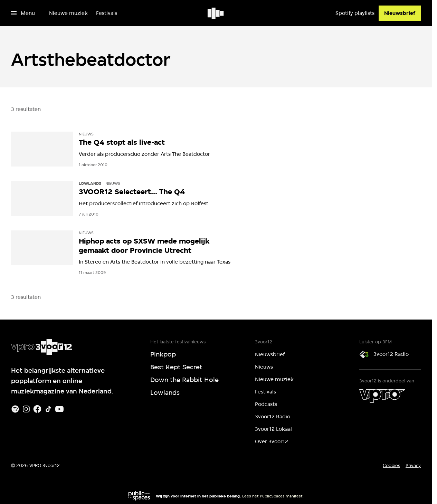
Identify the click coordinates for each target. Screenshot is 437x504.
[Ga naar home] (216, 13)
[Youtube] (59, 409)
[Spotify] (15, 409)
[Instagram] (26, 409)
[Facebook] (37, 409)
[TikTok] (48, 409)
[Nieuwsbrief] (400, 13)
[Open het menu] (23, 13)
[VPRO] (382, 396)
